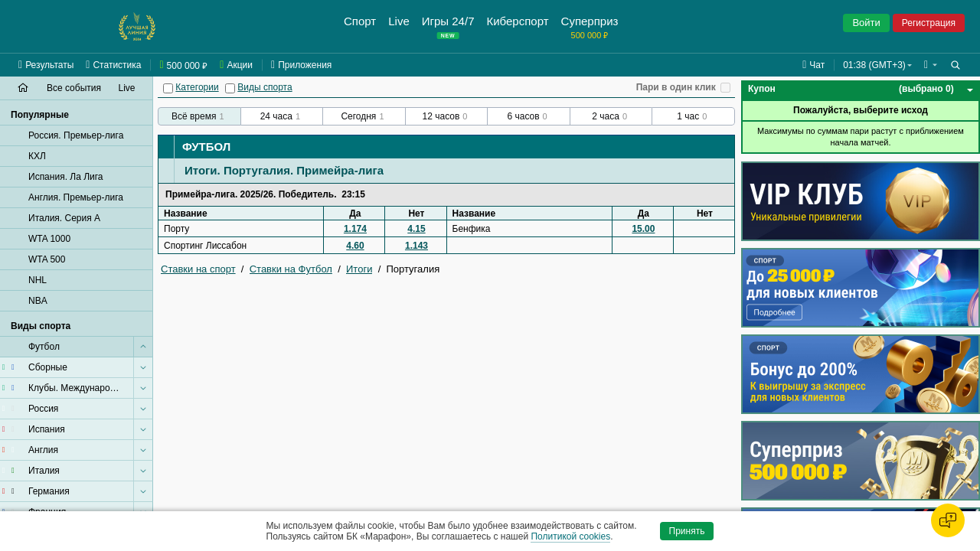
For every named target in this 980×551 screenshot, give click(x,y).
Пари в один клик (676, 87)
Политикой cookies (570, 536)
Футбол (206, 147)
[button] (931, 65)
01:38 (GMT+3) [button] (874, 65)
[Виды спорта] (230, 88)
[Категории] (168, 88)
